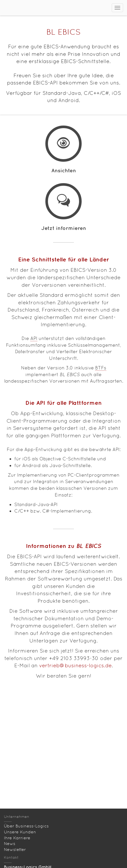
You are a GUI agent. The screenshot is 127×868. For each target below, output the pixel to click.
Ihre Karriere (17, 838)
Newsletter (15, 850)
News (10, 844)
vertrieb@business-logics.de (75, 665)
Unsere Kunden (20, 832)
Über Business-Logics (26, 826)
